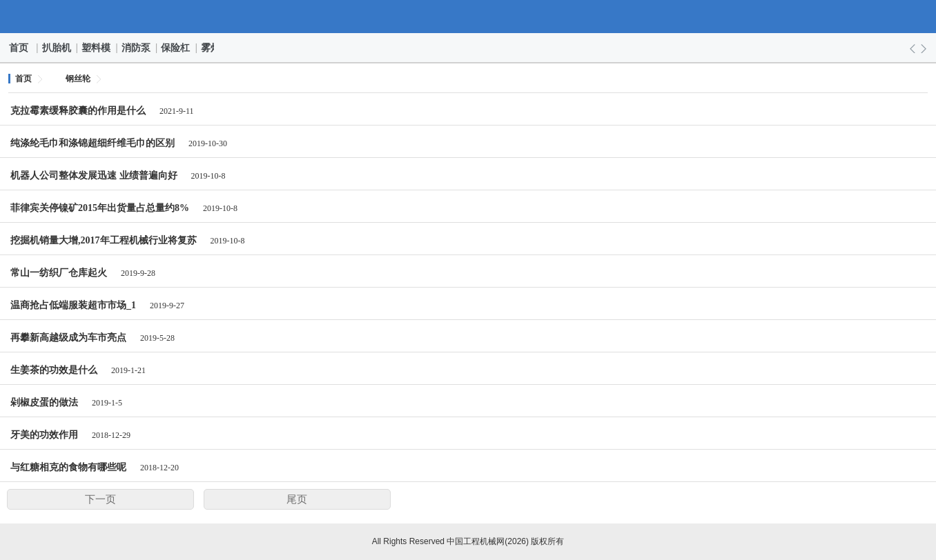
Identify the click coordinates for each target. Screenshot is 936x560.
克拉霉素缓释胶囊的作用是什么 (78, 111)
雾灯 (211, 48)
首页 (19, 48)
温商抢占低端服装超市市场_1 (73, 305)
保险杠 (176, 48)
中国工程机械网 (468, 17)
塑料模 (97, 48)
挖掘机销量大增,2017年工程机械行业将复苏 (104, 240)
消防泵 (137, 48)
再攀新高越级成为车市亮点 (68, 338)
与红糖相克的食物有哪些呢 (68, 467)
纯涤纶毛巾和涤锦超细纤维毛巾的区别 (92, 143)
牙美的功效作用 (44, 435)
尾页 (297, 499)
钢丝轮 (78, 79)
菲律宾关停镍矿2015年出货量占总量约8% (100, 208)
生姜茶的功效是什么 (54, 370)
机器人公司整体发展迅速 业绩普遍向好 (94, 176)
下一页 (100, 499)
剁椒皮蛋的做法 (44, 402)
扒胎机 (57, 48)
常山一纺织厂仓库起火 (59, 273)
